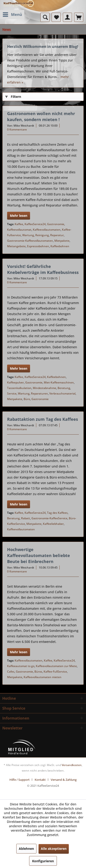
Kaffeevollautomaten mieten (43, 677)
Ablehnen (26, 849)
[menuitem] (12, 15)
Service (12, 393)
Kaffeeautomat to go (21, 666)
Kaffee (19, 224)
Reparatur (57, 235)
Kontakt (40, 780)
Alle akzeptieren (54, 849)
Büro (27, 399)
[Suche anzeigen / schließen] (45, 17)
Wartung (28, 235)
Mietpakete (62, 241)
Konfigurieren (43, 861)
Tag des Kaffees (57, 513)
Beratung (64, 388)
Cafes (11, 672)
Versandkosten (72, 765)
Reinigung (42, 235)
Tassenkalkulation (19, 388)
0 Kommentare (17, 129)
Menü (12, 14)
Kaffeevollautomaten (47, 230)
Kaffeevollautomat (19, 230)
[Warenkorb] (79, 17)
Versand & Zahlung (64, 780)
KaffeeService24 (35, 224)
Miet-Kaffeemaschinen (59, 382)
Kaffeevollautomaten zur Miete (56, 666)
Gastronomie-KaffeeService (49, 518)
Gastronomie (56, 224)
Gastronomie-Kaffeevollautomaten (30, 241)
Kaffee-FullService (55, 672)
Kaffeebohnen (60, 246)
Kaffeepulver (15, 382)
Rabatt (26, 518)
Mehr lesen (19, 216)
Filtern (13, 96)
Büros (38, 672)
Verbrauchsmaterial (62, 393)
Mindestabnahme (44, 388)
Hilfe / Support (19, 780)
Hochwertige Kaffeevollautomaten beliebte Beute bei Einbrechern (39, 555)
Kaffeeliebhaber (53, 524)
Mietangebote (16, 246)
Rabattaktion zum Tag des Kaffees (43, 419)
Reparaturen (39, 393)
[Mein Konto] (67, 17)
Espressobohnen (38, 246)
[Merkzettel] (56, 17)
